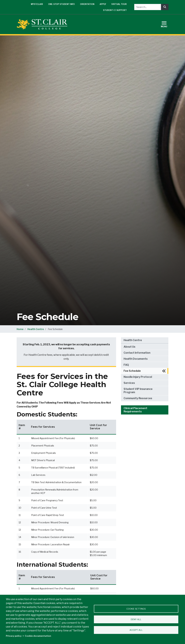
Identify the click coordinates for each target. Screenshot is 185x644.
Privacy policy (14, 636)
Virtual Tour (119, 4)
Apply (103, 4)
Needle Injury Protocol (138, 377)
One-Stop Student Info (61, 4)
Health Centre (36, 329)
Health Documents (136, 359)
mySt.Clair (37, 4)
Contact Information (137, 353)
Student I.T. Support (115, 10)
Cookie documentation (38, 636)
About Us (129, 347)
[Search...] (148, 7)
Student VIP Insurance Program (138, 391)
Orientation (87, 4)
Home (20, 329)
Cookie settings (136, 609)
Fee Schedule (132, 371)
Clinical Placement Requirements (135, 410)
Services (129, 383)
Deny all (136, 619)
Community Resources (138, 398)
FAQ (126, 365)
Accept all (136, 630)
